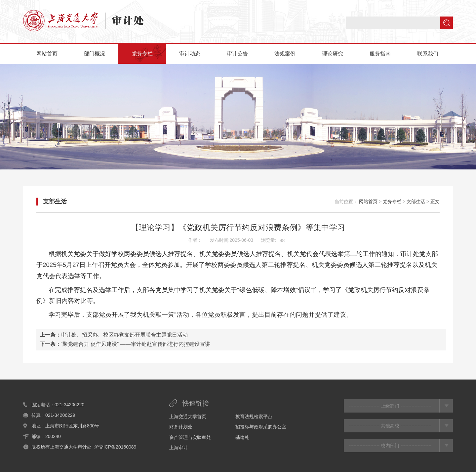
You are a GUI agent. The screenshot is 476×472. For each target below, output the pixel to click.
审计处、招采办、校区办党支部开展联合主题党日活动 (124, 335)
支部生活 (55, 201)
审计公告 (237, 54)
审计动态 (190, 54)
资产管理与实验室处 (190, 437)
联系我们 (428, 54)
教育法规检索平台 (254, 417)
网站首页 (47, 54)
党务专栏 (142, 54)
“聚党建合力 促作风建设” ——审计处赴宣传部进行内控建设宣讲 (136, 344)
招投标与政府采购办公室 (261, 427)
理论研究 (333, 54)
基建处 (242, 437)
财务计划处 (181, 427)
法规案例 (285, 54)
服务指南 (380, 54)
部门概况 (95, 54)
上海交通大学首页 (188, 417)
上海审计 (178, 448)
